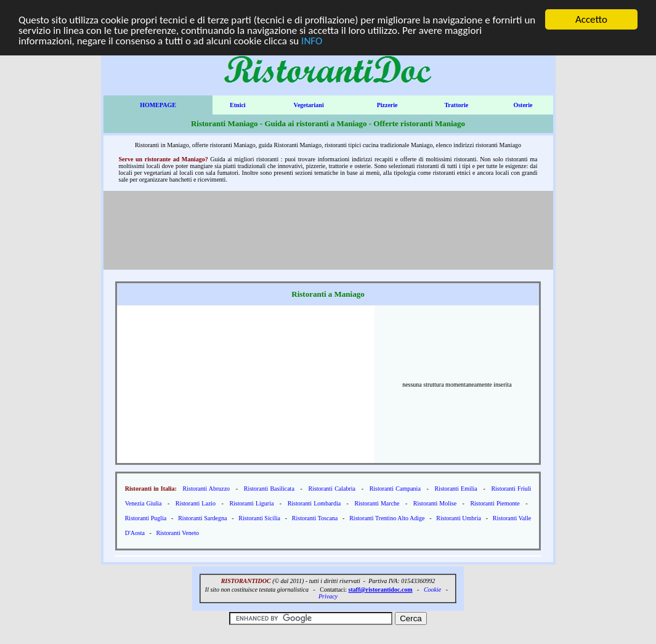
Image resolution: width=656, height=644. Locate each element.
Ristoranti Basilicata (269, 489)
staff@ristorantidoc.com (381, 590)
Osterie (523, 105)
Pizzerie (387, 105)
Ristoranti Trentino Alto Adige (387, 518)
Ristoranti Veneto (177, 533)
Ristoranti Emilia (456, 489)
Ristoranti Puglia (146, 518)
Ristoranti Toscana (315, 518)
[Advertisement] (328, 236)
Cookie (432, 590)
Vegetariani (309, 105)
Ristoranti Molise (435, 503)
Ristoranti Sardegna (202, 518)
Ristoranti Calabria (332, 489)
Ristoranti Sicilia (259, 518)
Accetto (591, 19)
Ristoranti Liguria (251, 503)
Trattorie (456, 105)
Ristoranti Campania (395, 489)
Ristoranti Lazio (196, 503)
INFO (312, 40)
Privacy (328, 596)
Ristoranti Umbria (459, 518)
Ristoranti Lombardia (314, 503)
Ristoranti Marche (377, 503)
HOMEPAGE (158, 105)
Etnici (238, 105)
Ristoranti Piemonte (495, 503)
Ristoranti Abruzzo (207, 489)
